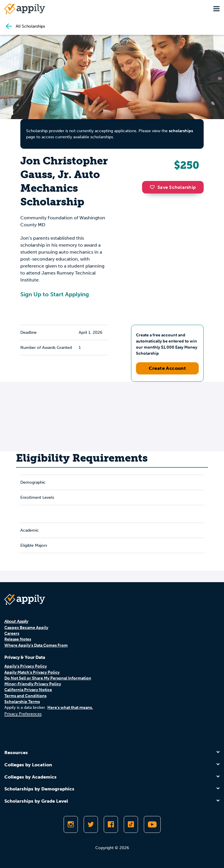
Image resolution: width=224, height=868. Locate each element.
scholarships (181, 131)
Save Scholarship (173, 187)
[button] (154, 187)
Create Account (167, 368)
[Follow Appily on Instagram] (71, 824)
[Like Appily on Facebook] (111, 824)
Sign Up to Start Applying (55, 294)
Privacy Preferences (23, 714)
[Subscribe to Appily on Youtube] (152, 824)
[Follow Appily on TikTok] (131, 824)
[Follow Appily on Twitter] (91, 824)
